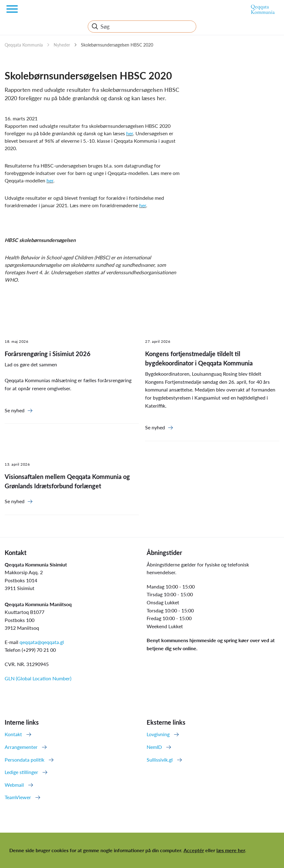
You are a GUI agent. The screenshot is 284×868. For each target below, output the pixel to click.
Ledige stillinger (21, 772)
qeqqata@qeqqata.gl (42, 642)
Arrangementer (21, 747)
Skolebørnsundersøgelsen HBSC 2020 (117, 45)
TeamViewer (18, 797)
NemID (154, 747)
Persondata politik (24, 760)
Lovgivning (158, 734)
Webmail (14, 785)
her (130, 133)
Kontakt (13, 734)
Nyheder (62, 45)
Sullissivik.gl (160, 760)
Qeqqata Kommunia (24, 45)
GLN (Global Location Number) (38, 678)
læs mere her (231, 850)
